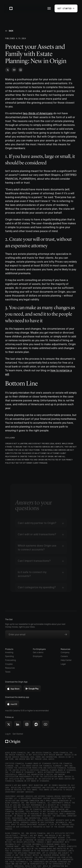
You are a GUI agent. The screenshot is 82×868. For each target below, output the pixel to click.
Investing (9, 652)
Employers (38, 656)
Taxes (8, 672)
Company (65, 652)
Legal (63, 664)
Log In (8, 734)
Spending (9, 656)
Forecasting (10, 660)
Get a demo (38, 652)
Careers (64, 656)
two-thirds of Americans (38, 113)
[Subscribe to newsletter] (66, 635)
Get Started (18, 734)
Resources (10, 668)
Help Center (66, 660)
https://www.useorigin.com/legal (20, 820)
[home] (10, 8)
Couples (9, 664)
